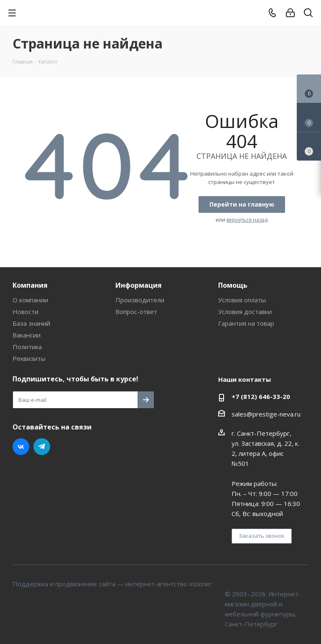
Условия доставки (245, 312)
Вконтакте (21, 447)
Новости (25, 312)
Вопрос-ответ (136, 312)
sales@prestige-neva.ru (266, 414)
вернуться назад (247, 220)
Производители (140, 300)
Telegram (42, 447)
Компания (30, 285)
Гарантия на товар (246, 323)
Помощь (233, 285)
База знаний (31, 323)
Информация (139, 285)
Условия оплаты (242, 300)
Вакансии (27, 335)
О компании (30, 300)
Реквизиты (29, 358)
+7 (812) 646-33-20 (261, 396)
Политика (27, 347)
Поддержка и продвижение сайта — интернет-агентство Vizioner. (113, 584)
